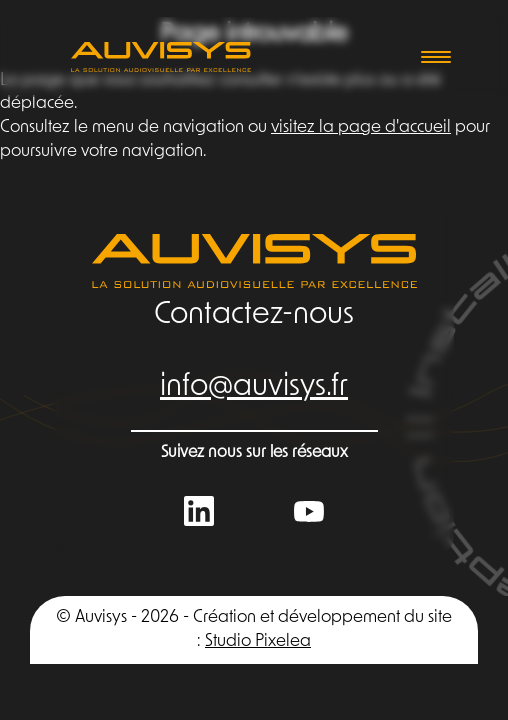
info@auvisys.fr (254, 387)
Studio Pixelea (258, 641)
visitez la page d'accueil (361, 127)
